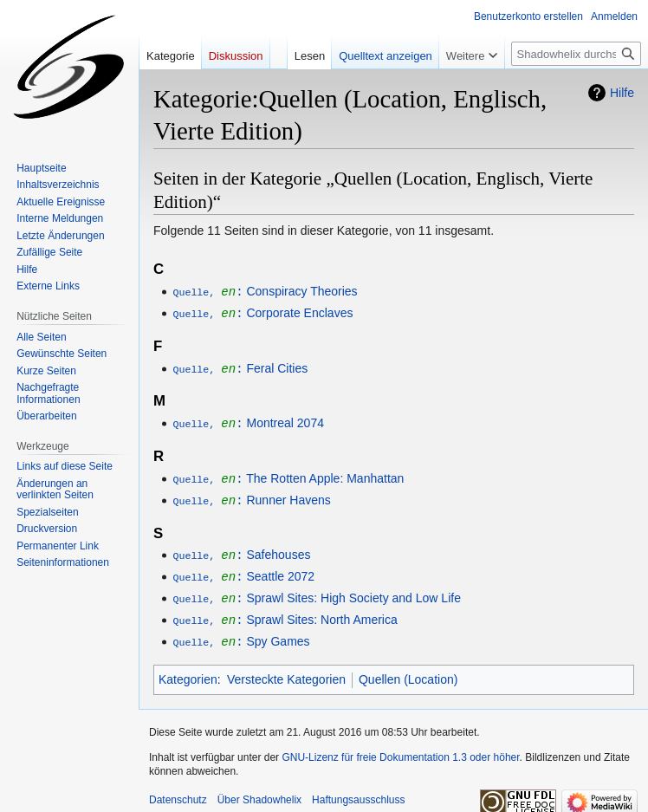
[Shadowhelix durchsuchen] (576, 54)
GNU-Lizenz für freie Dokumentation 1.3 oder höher (400, 748)
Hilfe (622, 93)
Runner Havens (251, 496)
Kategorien (188, 670)
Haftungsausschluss (358, 790)
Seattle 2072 (243, 570)
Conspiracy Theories (265, 291)
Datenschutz (178, 790)
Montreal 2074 (248, 420)
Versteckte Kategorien (286, 670)
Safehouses (241, 549)
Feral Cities (240, 367)
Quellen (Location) (408, 670)
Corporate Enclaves (262, 312)
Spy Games (241, 633)
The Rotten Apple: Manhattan (288, 475)
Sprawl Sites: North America (285, 612)
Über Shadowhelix (259, 790)
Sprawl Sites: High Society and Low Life (317, 591)
